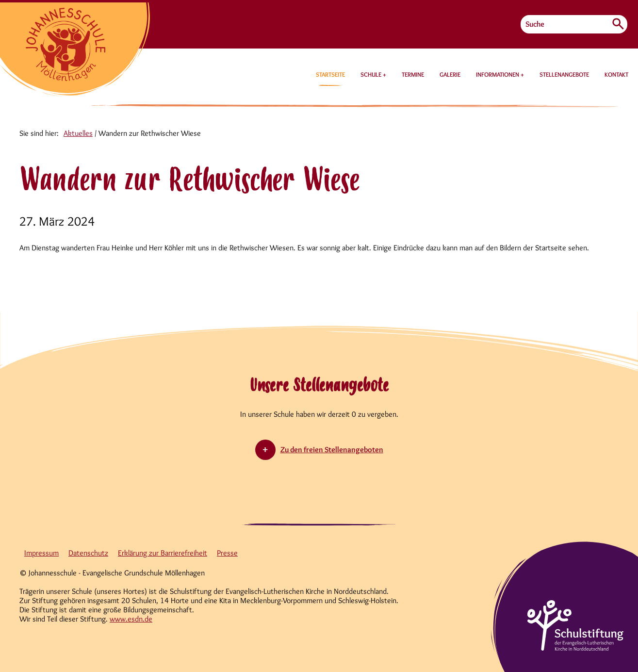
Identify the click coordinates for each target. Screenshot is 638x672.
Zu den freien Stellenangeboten (332, 450)
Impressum (41, 553)
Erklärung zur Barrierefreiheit (163, 553)
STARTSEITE (330, 74)
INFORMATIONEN (498, 74)
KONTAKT (616, 74)
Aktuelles (78, 133)
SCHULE (372, 74)
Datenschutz (88, 553)
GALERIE (450, 74)
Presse (227, 553)
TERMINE (413, 74)
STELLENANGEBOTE (564, 74)
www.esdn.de (131, 619)
